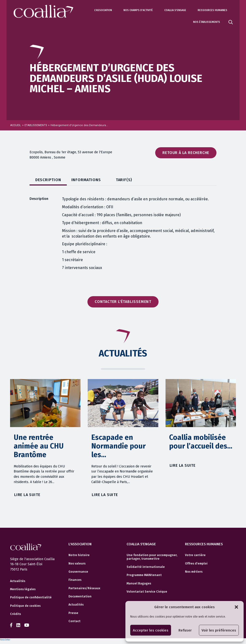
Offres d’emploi (196, 564)
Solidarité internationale (146, 567)
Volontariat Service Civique (147, 592)
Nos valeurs (77, 564)
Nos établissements (207, 22)
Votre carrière (195, 555)
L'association (103, 10)
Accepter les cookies (151, 630)
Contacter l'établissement (123, 302)
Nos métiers (194, 572)
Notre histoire (79, 555)
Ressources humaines (212, 10)
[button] (236, 607)
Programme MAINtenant (144, 575)
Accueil (16, 125)
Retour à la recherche (186, 153)
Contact (74, 621)
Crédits (15, 614)
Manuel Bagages (139, 583)
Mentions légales (23, 589)
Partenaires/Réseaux (84, 588)
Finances (75, 580)
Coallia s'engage (175, 10)
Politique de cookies (25, 606)
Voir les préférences (219, 630)
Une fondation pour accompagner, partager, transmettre (152, 557)
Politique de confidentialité (31, 597)
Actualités (18, 581)
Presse (73, 613)
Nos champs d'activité (138, 10)
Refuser (185, 630)
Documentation (80, 596)
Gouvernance (78, 572)
